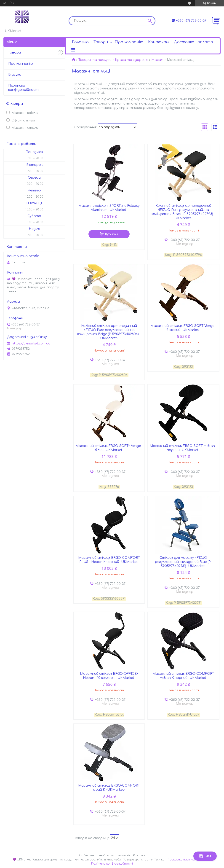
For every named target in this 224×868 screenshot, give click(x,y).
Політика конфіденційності (24, 88)
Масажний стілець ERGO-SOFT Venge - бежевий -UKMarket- (183, 328)
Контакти (159, 42)
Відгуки (15, 75)
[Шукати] (150, 21)
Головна (80, 42)
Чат (205, 856)
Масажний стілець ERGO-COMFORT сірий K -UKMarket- (109, 788)
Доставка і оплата (193, 42)
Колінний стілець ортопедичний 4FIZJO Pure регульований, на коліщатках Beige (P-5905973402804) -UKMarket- (109, 332)
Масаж (157, 60)
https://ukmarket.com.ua (31, 344)
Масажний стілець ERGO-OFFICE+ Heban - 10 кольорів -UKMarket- (109, 676)
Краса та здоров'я (132, 60)
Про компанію (129, 42)
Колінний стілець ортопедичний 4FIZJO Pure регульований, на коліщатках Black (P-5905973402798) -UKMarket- (183, 212)
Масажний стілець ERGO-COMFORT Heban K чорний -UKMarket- (183, 676)
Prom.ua (139, 855)
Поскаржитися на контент (188, 860)
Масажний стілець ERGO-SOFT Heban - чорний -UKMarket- (183, 448)
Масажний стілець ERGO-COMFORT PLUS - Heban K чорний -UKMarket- (109, 560)
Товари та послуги (95, 60)
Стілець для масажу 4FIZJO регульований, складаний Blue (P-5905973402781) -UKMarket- (183, 562)
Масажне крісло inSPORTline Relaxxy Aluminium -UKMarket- (109, 208)
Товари (101, 42)
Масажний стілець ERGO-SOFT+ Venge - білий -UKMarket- (109, 448)
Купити (111, 234)
